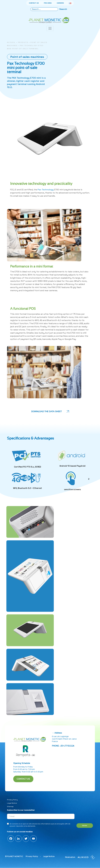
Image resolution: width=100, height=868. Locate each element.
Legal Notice (12, 803)
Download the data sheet (46, 412)
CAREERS (60, 3)
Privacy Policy (12, 800)
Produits (23, 42)
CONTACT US (34, 3)
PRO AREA (48, 3)
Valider (85, 825)
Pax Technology (46, 190)
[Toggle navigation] (50, 28)
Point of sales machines (27, 57)
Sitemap (10, 807)
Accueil (11, 42)
